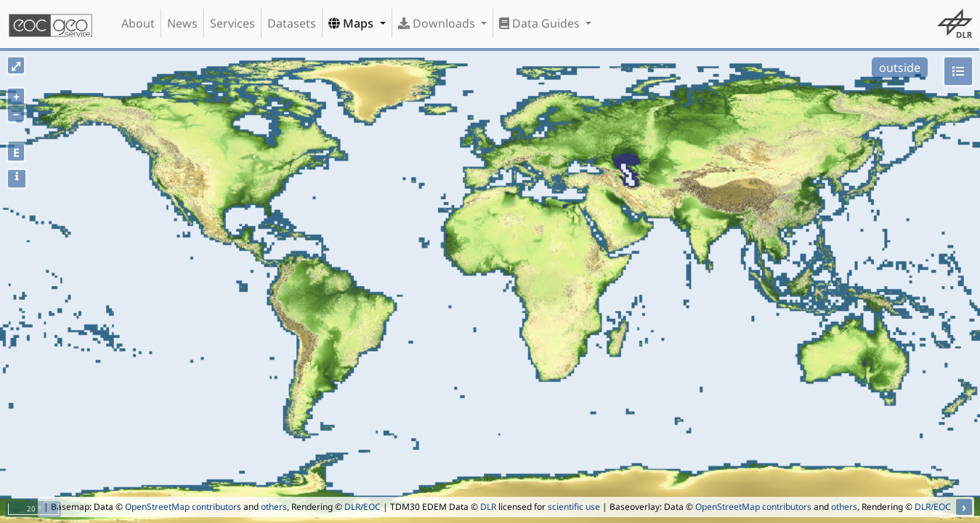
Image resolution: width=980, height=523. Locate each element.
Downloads (438, 23)
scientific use (574, 507)
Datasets (292, 23)
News (182, 23)
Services (232, 23)
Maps (352, 23)
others (274, 507)
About (138, 23)
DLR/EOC (363, 507)
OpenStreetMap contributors (183, 507)
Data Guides (541, 23)
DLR (488, 507)
